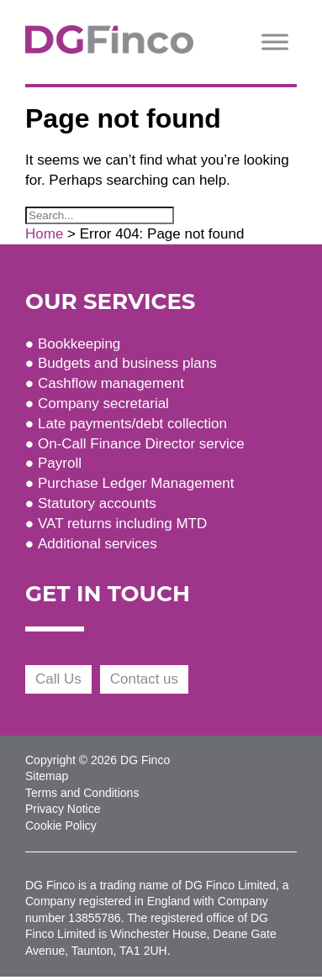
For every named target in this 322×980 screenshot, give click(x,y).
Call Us (58, 679)
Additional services (98, 544)
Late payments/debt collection (132, 424)
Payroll (60, 463)
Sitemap (47, 776)
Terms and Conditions (82, 793)
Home (44, 234)
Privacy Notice (63, 809)
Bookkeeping (79, 344)
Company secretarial (103, 404)
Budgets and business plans (127, 363)
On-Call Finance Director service (141, 444)
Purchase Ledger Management (136, 483)
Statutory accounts (97, 503)
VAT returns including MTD (122, 524)
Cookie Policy (61, 825)
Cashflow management (111, 383)
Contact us (144, 679)
